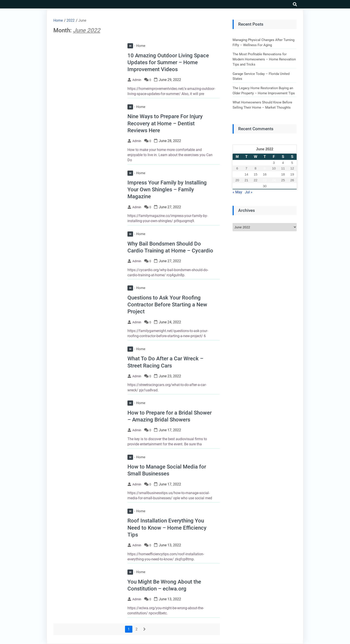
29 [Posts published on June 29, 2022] (255, 186)
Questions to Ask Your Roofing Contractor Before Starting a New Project (167, 305)
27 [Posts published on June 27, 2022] (237, 186)
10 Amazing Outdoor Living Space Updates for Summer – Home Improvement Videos (168, 62)
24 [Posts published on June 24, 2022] (274, 180)
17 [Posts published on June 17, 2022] (274, 174)
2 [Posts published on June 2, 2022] (265, 163)
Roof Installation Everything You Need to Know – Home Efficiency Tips (167, 528)
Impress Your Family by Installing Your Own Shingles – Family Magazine (167, 190)
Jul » (249, 192)
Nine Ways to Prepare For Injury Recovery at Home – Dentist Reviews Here (165, 123)
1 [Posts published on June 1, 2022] (256, 163)
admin (137, 80)
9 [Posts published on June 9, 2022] (265, 168)
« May (237, 192)
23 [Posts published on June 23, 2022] (265, 180)
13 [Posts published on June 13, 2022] (237, 174)
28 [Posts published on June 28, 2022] (246, 186)
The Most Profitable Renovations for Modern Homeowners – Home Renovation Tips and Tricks (264, 59)
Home (136, 46)
